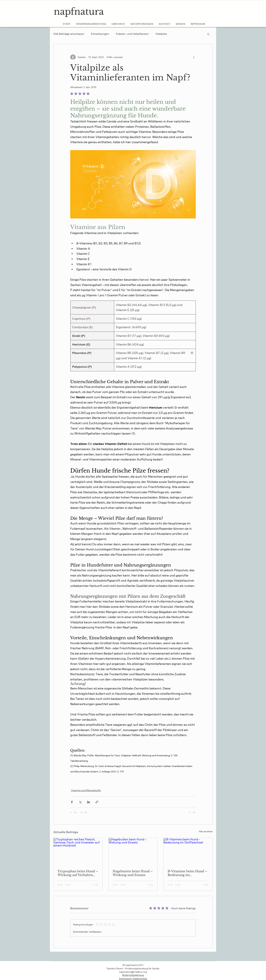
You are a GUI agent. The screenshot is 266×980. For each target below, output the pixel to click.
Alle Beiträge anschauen (69, 34)
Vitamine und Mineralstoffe (86, 790)
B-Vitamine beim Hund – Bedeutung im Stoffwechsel (187, 873)
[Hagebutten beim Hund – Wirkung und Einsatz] (133, 852)
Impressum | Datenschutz (133, 978)
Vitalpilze (161, 34)
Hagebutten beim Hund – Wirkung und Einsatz (133, 873)
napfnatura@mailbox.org (133, 972)
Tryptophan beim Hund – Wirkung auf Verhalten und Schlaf (78, 873)
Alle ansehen (206, 831)
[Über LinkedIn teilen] (88, 802)
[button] (208, 34)
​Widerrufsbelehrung (133, 975)
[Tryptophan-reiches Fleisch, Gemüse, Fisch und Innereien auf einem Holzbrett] (78, 852)
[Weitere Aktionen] (194, 57)
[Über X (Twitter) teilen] (80, 802)
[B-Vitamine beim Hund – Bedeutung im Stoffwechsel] (188, 852)
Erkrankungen (100, 34)
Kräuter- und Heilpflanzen (132, 34)
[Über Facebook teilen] (72, 802)
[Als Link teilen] (97, 802)
